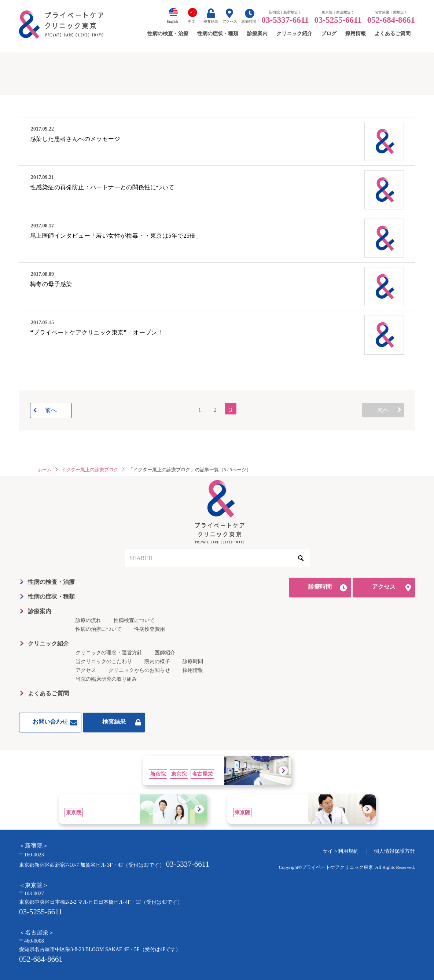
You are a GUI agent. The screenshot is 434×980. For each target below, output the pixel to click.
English (172, 21)
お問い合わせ (50, 722)
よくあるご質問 (48, 693)
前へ (51, 410)
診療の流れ (88, 620)
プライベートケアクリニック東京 (337, 867)
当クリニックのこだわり (104, 661)
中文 (192, 21)
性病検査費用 (150, 629)
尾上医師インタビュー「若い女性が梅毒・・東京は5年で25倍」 (116, 236)
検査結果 (211, 21)
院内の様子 (157, 661)
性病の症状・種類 (51, 597)
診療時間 (249, 21)
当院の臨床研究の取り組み (106, 679)
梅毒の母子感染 (51, 284)
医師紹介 (165, 653)
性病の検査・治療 (51, 582)
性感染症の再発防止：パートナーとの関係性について (102, 187)
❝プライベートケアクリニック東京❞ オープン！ (97, 332)
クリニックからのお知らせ (139, 670)
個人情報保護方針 (394, 851)
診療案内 (40, 611)
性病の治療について (99, 629)
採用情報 (193, 670)
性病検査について (134, 620)
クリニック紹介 (48, 643)
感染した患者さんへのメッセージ (75, 139)
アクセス (230, 21)
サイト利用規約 (341, 851)
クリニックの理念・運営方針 (109, 653)
